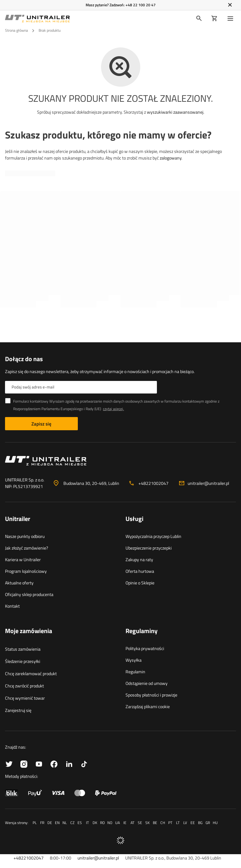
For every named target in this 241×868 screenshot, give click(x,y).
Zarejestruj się (18, 710)
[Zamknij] (230, 5)
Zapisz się (41, 424)
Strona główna (16, 30)
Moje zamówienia (29, 631)
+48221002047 (153, 483)
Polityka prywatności (145, 648)
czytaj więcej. (113, 409)
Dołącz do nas (24, 359)
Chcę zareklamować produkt (31, 673)
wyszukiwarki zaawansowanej (175, 112)
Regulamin (135, 672)
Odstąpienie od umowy (147, 683)
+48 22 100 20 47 (141, 5)
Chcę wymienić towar (25, 698)
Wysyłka (134, 660)
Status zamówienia (23, 649)
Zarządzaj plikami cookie (148, 706)
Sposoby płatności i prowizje (151, 695)
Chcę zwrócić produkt (24, 686)
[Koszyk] (214, 19)
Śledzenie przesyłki (23, 661)
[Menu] (232, 19)
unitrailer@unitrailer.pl (208, 483)
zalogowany (171, 158)
